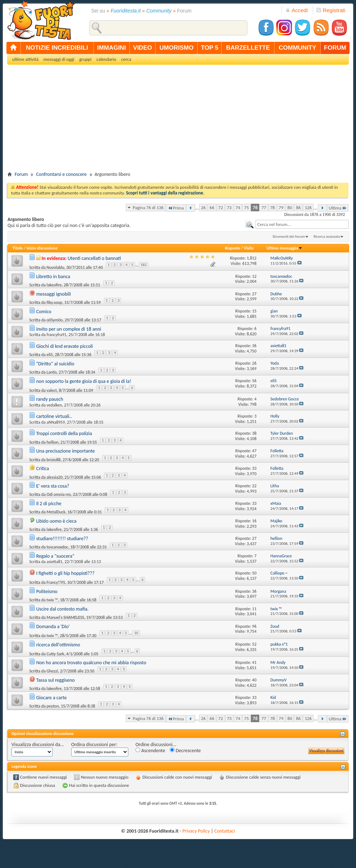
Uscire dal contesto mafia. (62, 609)
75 (246, 208)
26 (203, 208)
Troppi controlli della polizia (64, 433)
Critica (43, 468)
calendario (106, 59)
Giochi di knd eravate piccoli (65, 346)
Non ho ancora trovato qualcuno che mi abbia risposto (91, 663)
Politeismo (47, 591)
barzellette (248, 48)
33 (254, 468)
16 (254, 521)
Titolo (18, 248)
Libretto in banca (53, 277)
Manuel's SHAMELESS (65, 617)
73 (229, 208)
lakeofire (54, 285)
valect (52, 390)
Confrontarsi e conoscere (61, 174)
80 (290, 208)
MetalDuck (56, 512)
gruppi (85, 59)
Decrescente (185, 751)
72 (221, 208)
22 (254, 486)
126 (308, 208)
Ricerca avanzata (327, 236)
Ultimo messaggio (284, 248)
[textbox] (302, 224)
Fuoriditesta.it (126, 11)
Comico (44, 312)
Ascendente (150, 751)
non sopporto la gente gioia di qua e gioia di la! (84, 381)
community (298, 48)
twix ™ (52, 600)
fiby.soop (54, 302)
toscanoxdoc (57, 547)
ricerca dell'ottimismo (58, 645)
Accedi (297, 10)
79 (281, 208)
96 (254, 626)
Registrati (331, 10)
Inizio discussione (42, 248)
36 (254, 346)
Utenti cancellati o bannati (94, 258)
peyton (53, 706)
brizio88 (53, 460)
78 (273, 208)
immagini (112, 48)
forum (335, 48)
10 (136, 633)
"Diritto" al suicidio (55, 364)
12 (254, 276)
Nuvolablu (55, 267)
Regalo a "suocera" (55, 556)
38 (254, 433)
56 (254, 381)
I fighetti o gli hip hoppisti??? (65, 573)
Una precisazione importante (65, 451)
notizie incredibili (57, 48)
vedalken (54, 405)
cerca (126, 59)
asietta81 (54, 562)
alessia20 (55, 477)
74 (238, 208)
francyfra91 (56, 335)
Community (159, 11)
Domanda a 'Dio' (53, 627)
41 (254, 662)
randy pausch (50, 399)
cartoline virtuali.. (54, 416)
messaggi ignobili (53, 294)
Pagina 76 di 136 (148, 208)
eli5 (50, 355)
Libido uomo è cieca (56, 521)
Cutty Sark (55, 654)
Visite (249, 248)
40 (254, 680)
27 (254, 294)
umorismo (176, 48)
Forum (21, 174)
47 (254, 451)
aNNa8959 (56, 422)
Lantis (51, 372)
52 (254, 644)
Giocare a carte (51, 698)
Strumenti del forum (289, 236)
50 (254, 573)
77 (264, 208)
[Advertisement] (178, 120)
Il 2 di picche (49, 504)
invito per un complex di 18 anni (69, 329)
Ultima (338, 208)
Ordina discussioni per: (94, 744)
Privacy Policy (196, 831)
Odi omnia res (59, 494)
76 (255, 208)
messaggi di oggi (59, 59)
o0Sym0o (55, 320)
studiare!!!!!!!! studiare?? (62, 539)
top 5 (210, 48)
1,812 (251, 258)
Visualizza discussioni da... (38, 744)
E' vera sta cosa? (53, 486)
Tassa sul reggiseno (55, 680)
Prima (176, 208)
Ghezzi (52, 671)
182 (144, 265)
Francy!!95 (56, 582)
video (142, 48)
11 (254, 609)
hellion (52, 442)
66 (212, 208)
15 (254, 311)
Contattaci (225, 831)
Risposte (232, 248)
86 (298, 208)
